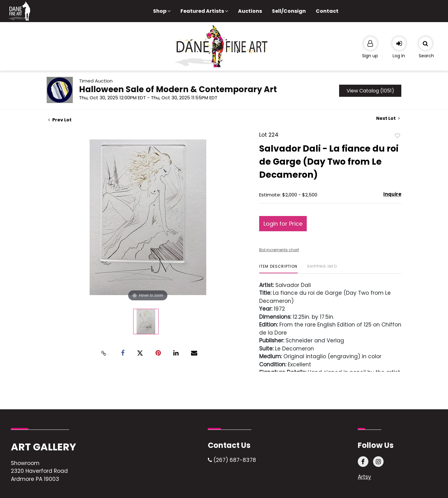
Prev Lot (60, 120)
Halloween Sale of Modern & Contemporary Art (178, 89)
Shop (162, 11)
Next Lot (388, 118)
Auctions (250, 11)
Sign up (370, 56)
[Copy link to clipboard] (104, 353)
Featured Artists (204, 11)
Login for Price (283, 224)
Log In (399, 56)
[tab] (278, 269)
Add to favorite (398, 135)
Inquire (392, 194)
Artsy (364, 477)
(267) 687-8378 (232, 460)
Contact (327, 11)
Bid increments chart (279, 250)
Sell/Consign (289, 11)
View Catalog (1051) (370, 91)
